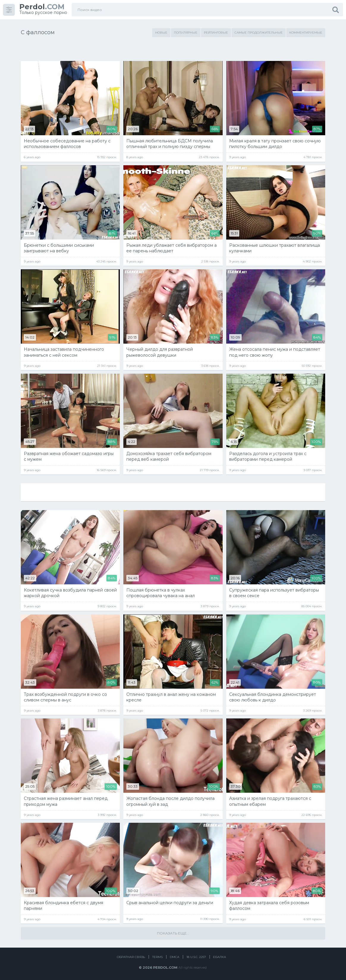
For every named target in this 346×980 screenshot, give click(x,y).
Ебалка (220, 957)
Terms (157, 957)
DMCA (174, 957)
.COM (42, 7)
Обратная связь (131, 957)
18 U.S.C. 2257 (196, 957)
